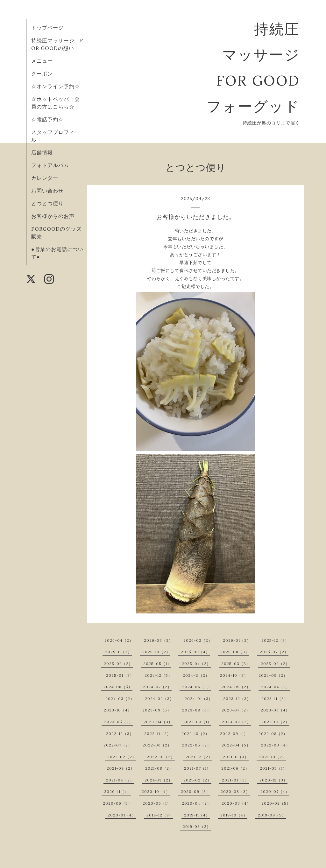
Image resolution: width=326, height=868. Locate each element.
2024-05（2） (236, 687)
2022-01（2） (161, 757)
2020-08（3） (235, 791)
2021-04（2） (120, 780)
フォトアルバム (50, 165)
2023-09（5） (157, 710)
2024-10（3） (234, 675)
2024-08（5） (118, 687)
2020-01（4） (122, 815)
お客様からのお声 (53, 216)
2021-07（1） (197, 768)
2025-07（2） (274, 652)
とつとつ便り (47, 203)
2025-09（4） (195, 652)
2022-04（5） (236, 745)
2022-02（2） (122, 757)
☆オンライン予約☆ (56, 86)
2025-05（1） (157, 664)
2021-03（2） (159, 780)
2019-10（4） (234, 815)
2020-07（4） (275, 791)
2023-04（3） (158, 722)
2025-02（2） (275, 664)
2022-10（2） (195, 734)
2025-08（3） (235, 652)
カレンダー (45, 178)
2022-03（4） (276, 745)
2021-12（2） (199, 757)
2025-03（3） (236, 664)
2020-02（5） (276, 803)
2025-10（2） (156, 652)
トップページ (47, 28)
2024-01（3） (199, 699)
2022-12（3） (120, 734)
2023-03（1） (197, 722)
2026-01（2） (237, 640)
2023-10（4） (118, 710)
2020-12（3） (273, 780)
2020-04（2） (196, 803)
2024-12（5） (158, 675)
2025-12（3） (275, 640)
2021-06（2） (235, 768)
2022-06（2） (157, 745)
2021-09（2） (121, 768)
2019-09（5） (272, 815)
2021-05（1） (273, 768)
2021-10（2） (273, 757)
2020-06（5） (117, 803)
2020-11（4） (118, 791)
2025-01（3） (120, 675)
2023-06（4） (275, 710)
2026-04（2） (119, 640)
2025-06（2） (118, 664)
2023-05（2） (119, 722)
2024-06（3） (197, 687)
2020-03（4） (236, 803)
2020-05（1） (157, 803)
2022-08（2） (273, 734)
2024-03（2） (120, 699)
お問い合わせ (47, 191)
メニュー (42, 61)
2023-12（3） (237, 699)
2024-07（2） (157, 687)
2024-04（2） (276, 687)
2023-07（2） (236, 710)
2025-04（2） (196, 664)
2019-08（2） (197, 826)
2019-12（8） (160, 815)
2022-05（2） (197, 745)
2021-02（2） (197, 780)
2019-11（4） (197, 815)
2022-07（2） (118, 745)
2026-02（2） (198, 640)
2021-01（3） (235, 780)
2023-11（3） (275, 699)
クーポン (42, 73)
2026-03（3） (158, 640)
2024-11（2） (196, 675)
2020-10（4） (156, 791)
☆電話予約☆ (47, 119)
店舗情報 (42, 152)
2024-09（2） (273, 675)
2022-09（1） (234, 734)
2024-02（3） (159, 699)
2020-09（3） (195, 791)
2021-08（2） (159, 768)
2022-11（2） (158, 734)
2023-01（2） (275, 722)
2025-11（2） (118, 652)
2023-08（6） (197, 710)
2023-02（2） (236, 722)
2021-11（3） (236, 757)
